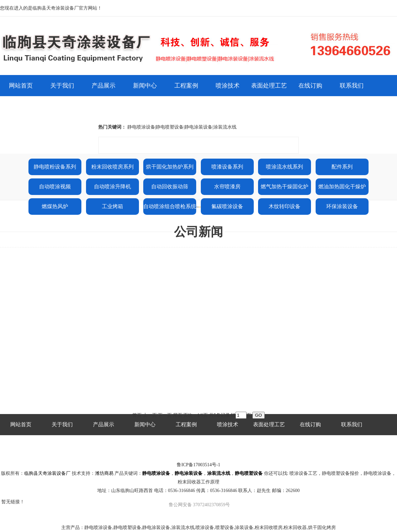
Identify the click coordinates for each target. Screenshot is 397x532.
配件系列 (342, 167)
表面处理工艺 (269, 86)
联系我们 (352, 86)
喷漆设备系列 (227, 167)
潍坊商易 (104, 473)
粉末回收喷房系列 (112, 167)
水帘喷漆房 (227, 187)
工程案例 (186, 86)
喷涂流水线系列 (285, 167)
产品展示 (104, 86)
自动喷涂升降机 (112, 187)
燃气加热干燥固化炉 (285, 187)
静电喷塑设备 (249, 473)
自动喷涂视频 (55, 187)
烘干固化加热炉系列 (170, 167)
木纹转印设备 (285, 206)
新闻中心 (145, 86)
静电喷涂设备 (156, 473)
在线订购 (310, 86)
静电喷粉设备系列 (55, 167)
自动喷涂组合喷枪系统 (170, 206)
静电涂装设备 (189, 473)
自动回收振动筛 (170, 187)
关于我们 (62, 86)
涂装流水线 (219, 473)
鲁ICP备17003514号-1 (198, 465)
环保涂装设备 (342, 206)
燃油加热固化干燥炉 (342, 187)
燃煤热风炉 (55, 206)
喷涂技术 (228, 86)
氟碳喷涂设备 (227, 206)
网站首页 (21, 86)
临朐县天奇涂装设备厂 (47, 473)
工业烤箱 (112, 206)
